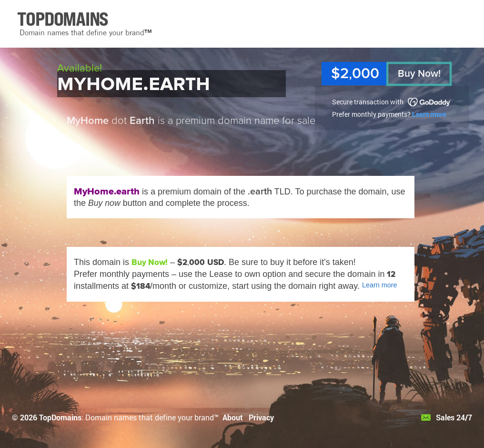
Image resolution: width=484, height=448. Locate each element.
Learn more (429, 114)
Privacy (261, 417)
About (233, 417)
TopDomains (60, 417)
